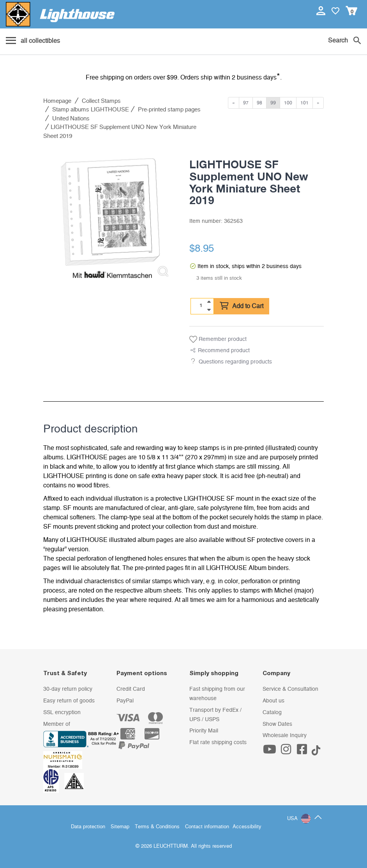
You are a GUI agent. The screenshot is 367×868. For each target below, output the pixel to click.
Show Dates (277, 724)
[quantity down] (209, 310)
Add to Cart (242, 306)
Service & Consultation (290, 689)
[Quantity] (201, 306)
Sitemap (120, 827)
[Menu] (33, 41)
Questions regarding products (235, 362)
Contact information (207, 827)
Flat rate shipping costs (218, 743)
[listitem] (110, 216)
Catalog (272, 713)
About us (273, 701)
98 (259, 103)
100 (288, 103)
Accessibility (247, 827)
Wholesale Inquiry (285, 736)
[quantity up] (209, 302)
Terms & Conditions (157, 827)
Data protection (88, 827)
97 (246, 103)
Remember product (218, 339)
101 (304, 103)
